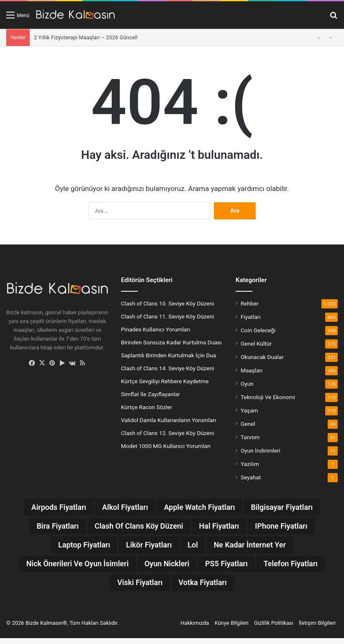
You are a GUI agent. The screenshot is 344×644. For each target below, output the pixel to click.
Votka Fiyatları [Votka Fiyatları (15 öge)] (244, 588)
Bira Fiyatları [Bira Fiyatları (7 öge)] (46, 528)
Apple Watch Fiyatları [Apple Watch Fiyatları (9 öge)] (202, 508)
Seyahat (251, 477)
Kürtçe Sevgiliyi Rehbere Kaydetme (165, 381)
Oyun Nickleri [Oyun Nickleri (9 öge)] (205, 568)
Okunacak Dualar (262, 357)
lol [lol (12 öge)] (195, 548)
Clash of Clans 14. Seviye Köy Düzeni (168, 368)
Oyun (247, 384)
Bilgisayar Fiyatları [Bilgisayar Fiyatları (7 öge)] (293, 508)
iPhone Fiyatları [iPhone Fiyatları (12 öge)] (293, 528)
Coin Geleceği (258, 330)
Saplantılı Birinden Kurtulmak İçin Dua (168, 355)
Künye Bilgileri (232, 629)
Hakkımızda (195, 629)
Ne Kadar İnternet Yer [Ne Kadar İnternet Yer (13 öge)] (257, 548)
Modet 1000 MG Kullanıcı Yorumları (166, 446)
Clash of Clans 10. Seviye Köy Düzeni (168, 303)
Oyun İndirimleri (261, 451)
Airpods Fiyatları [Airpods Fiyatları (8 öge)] (47, 508)
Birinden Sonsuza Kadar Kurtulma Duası (171, 342)
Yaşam (249, 410)
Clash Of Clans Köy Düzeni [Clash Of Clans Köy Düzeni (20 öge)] (136, 528)
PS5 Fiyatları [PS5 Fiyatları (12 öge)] (271, 568)
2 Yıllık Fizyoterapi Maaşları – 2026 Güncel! (86, 37)
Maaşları (252, 370)
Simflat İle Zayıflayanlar (150, 394)
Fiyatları (251, 317)
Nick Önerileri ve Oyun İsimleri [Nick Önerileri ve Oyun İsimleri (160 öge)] (107, 568)
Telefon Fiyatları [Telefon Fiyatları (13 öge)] (103, 588)
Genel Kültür (256, 344)
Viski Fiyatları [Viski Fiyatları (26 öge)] (175, 588)
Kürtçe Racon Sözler (146, 407)
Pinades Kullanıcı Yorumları (155, 329)
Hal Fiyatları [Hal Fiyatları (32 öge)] (224, 528)
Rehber (250, 303)
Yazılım (250, 464)
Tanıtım (250, 437)
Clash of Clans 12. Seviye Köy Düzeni (168, 433)
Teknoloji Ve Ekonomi (268, 397)
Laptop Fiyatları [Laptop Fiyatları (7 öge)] (76, 548)
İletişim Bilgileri (317, 629)
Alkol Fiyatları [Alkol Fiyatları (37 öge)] (120, 508)
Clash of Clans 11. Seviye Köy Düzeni (168, 316)
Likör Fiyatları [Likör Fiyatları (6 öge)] (147, 548)
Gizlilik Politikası (274, 629)
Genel (248, 424)
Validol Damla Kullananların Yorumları (169, 420)
